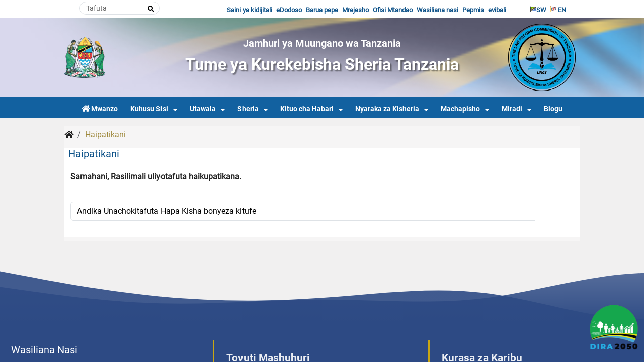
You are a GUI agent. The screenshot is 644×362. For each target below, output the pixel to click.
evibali (497, 10)
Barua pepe (322, 10)
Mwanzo (100, 109)
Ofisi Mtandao (393, 10)
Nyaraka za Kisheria (387, 109)
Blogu (553, 109)
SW (538, 10)
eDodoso (289, 10)
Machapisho (460, 109)
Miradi (512, 109)
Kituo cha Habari (307, 109)
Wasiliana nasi (437, 10)
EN (558, 10)
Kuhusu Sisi (149, 109)
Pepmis (473, 10)
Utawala (203, 109)
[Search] (120, 8)
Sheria (248, 109)
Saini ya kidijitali (250, 10)
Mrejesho (355, 10)
